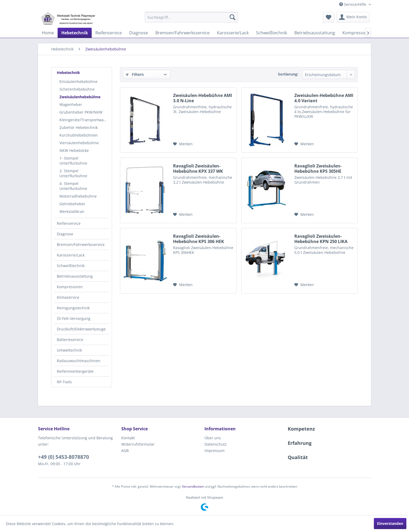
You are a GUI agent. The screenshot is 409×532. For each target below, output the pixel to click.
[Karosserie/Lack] (233, 33)
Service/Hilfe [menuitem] (353, 4)
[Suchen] (233, 17)
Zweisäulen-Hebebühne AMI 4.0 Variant (324, 98)
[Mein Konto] (353, 17)
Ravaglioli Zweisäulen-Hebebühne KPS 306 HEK (199, 239)
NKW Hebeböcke (74, 150)
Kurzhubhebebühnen (79, 135)
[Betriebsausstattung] (315, 33)
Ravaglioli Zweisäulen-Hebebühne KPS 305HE (318, 169)
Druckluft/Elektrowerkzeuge (81, 329)
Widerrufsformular (138, 444)
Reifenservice (69, 223)
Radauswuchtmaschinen (79, 361)
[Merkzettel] (329, 17)
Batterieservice (70, 340)
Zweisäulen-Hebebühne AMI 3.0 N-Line (203, 98)
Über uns (213, 438)
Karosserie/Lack (71, 255)
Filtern (135, 74)
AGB (125, 451)
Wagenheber (71, 104)
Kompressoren (70, 287)
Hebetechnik (68, 73)
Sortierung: (288, 74)
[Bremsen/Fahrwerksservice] (182, 33)
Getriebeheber (72, 204)
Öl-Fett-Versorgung (74, 318)
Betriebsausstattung (75, 276)
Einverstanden (390, 523)
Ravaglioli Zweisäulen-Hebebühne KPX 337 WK (198, 169)
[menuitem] (191, 17)
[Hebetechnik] (75, 33)
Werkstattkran (72, 211)
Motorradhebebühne (78, 196)
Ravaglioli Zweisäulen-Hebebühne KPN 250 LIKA (321, 239)
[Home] (48, 33)
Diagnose (65, 234)
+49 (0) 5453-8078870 (64, 457)
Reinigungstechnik (73, 308)
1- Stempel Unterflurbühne (73, 161)
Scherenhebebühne (77, 89)
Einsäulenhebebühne (78, 81)
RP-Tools (64, 382)
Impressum (215, 451)
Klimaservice (68, 297)
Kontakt (128, 438)
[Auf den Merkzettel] (183, 144)
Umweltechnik (69, 350)
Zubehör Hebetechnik (79, 127)
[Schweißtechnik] (271, 33)
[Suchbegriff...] (191, 17)
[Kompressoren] (357, 33)
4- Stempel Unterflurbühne (73, 186)
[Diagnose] (139, 33)
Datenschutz (216, 444)
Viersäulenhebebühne (79, 143)
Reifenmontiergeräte (75, 371)
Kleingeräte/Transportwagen (84, 120)
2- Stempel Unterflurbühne (73, 173)
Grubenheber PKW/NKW (81, 112)
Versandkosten (193, 486)
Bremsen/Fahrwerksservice (81, 244)
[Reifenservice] (109, 33)
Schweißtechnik (71, 266)
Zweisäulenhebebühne (80, 97)
